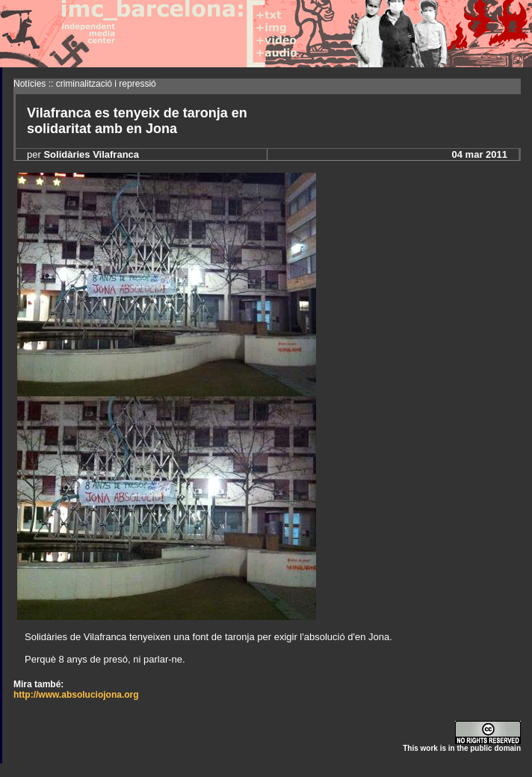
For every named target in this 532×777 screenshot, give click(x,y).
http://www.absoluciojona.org (76, 695)
